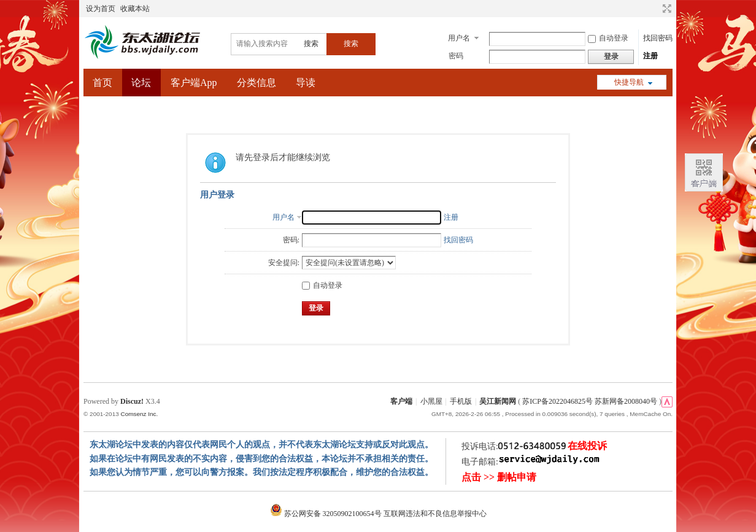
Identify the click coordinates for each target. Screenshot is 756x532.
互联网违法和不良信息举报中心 (435, 514)
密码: (291, 240)
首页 (102, 83)
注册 (650, 56)
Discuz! (132, 401)
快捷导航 (629, 82)
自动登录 (608, 38)
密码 (456, 56)
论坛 (141, 83)
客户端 (401, 401)
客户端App (194, 83)
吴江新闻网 (498, 401)
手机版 (461, 401)
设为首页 (101, 9)
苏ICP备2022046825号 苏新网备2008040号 (590, 401)
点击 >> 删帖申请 (499, 477)
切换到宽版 (665, 9)
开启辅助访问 (655, 9)
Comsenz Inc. (139, 414)
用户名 (459, 38)
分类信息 (256, 83)
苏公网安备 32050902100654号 (327, 514)
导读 (306, 83)
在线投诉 (587, 446)
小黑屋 (431, 401)
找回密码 (658, 38)
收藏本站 (135, 9)
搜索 (311, 44)
